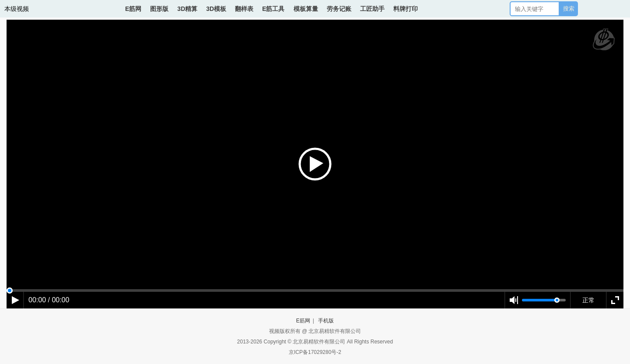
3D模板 (216, 9)
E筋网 (133, 9)
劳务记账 (339, 9)
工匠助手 (372, 9)
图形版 (159, 9)
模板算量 (306, 9)
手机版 (326, 321)
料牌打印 (406, 9)
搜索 (569, 9)
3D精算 (187, 9)
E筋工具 (273, 9)
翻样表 (244, 9)
